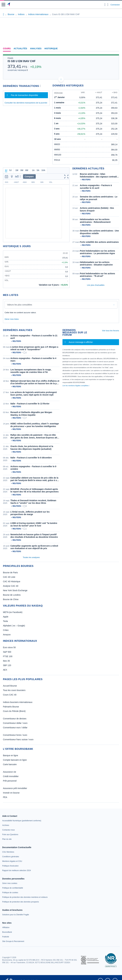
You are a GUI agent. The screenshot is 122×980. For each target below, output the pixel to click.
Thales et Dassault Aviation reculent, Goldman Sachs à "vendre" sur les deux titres (33, 502)
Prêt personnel (10, 781)
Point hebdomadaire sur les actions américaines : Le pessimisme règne (98, 252)
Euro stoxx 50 (9, 647)
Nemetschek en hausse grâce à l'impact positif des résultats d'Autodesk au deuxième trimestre (34, 536)
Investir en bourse (11, 793)
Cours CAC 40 (10, 695)
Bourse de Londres (12, 595)
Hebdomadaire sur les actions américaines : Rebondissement (95, 221)
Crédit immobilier (11, 776)
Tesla (5, 621)
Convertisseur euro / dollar (15, 728)
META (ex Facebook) (13, 612)
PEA (5, 797)
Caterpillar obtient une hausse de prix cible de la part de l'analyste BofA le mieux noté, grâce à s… (35, 479)
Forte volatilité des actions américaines (99, 242)
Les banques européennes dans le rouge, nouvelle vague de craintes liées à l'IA (31, 371)
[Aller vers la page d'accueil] (9, 5)
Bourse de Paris (10, 573)
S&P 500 (7, 652)
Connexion (115, 5)
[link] (22, 821)
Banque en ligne (10, 755)
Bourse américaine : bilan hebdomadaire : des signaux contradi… (99, 175)
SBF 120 (7, 665)
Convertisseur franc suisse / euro (18, 739)
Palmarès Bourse (11, 707)
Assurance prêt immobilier (15, 788)
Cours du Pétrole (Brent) (14, 711)
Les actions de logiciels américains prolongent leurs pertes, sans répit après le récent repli (34, 394)
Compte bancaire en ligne (15, 760)
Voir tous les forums (111, 331)
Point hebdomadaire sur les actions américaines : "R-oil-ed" (98, 275)
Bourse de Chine (11, 599)
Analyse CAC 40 (11, 586)
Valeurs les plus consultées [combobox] (20, 305)
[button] (3, 5)
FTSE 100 (8, 656)
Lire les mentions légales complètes (76, 386)
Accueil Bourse (10, 686)
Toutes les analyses (31, 557)
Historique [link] (51, 48)
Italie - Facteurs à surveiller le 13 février (30, 404)
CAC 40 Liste (9, 577)
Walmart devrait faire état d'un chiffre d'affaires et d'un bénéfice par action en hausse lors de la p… (35, 382)
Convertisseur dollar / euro (15, 723)
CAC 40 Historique (12, 581)
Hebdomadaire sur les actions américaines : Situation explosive (96, 264)
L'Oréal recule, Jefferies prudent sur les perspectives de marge (30, 513)
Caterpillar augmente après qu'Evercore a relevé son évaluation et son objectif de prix (34, 547)
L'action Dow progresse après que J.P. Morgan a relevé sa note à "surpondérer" (34, 348)
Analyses (36, 48)
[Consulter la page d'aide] (108, 5)
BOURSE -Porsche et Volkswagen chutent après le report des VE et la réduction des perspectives (35, 490)
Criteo (6, 630)
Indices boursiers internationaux (18, 702)
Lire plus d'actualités (96, 285)
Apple (6, 617)
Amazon (7, 635)
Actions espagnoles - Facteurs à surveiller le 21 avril (96, 187)
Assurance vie (10, 772)
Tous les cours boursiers (14, 690)
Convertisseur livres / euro (15, 735)
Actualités (20, 48)
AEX (5, 670)
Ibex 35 (6, 661)
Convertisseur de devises (15, 719)
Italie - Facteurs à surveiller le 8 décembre (31, 458)
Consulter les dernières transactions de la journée (26, 103)
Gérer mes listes (12, 319)
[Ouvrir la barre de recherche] (105, 5)
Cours (7, 48)
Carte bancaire (10, 764)
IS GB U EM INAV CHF (22, 61)
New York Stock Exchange (15, 590)
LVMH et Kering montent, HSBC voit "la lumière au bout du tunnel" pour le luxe (34, 524)
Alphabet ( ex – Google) (14, 626)
